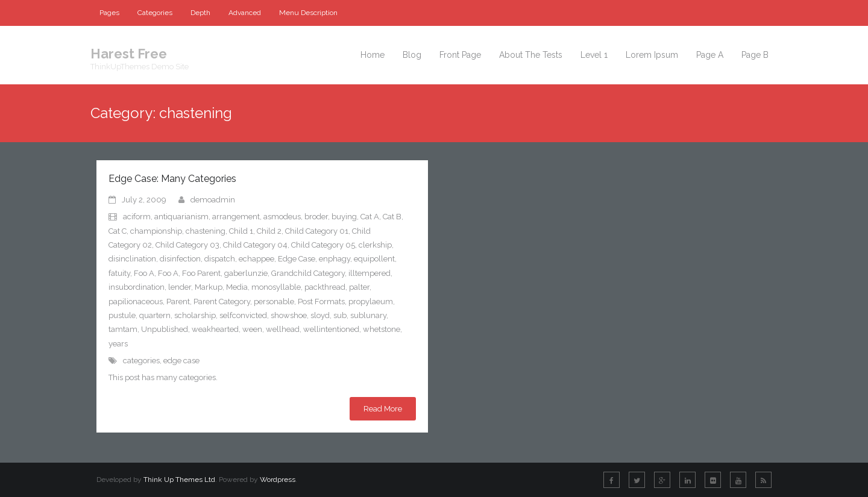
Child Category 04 (255, 245)
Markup (209, 287)
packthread (325, 287)
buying (344, 217)
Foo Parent (201, 273)
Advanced (245, 13)
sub (340, 315)
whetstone (382, 329)
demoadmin (213, 200)
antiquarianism (181, 217)
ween (252, 329)
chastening (206, 231)
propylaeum (371, 302)
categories (141, 361)
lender (180, 287)
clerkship (375, 245)
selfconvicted (243, 315)
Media (237, 287)
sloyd (320, 315)
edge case (181, 361)
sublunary (368, 315)
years (118, 344)
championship (156, 231)
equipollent (374, 259)
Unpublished (165, 329)
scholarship (195, 315)
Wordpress (278, 480)
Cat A (370, 217)
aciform (137, 217)
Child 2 (269, 231)
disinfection (180, 259)
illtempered (370, 273)
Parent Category (222, 302)
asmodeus (282, 217)
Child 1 (241, 231)
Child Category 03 (187, 245)
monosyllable (276, 287)
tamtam (123, 329)
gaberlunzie (246, 273)
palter (359, 287)
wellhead (283, 329)
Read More (383, 409)
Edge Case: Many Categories (172, 179)
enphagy (335, 259)
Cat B (392, 217)
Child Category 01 (317, 231)
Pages (109, 13)
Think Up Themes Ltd (179, 480)
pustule (122, 315)
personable (274, 302)
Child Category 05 (323, 245)
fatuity (119, 273)
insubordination (137, 287)
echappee (256, 259)
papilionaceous (136, 302)
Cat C (118, 231)
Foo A (144, 273)
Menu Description (308, 13)
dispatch (220, 259)
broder (316, 217)
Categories (155, 13)
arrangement (236, 217)
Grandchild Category (308, 273)
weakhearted (215, 329)
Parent (178, 302)
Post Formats (321, 302)
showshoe (289, 315)
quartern (155, 315)
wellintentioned (331, 329)
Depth (200, 13)
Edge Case (297, 259)
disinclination (132, 259)
